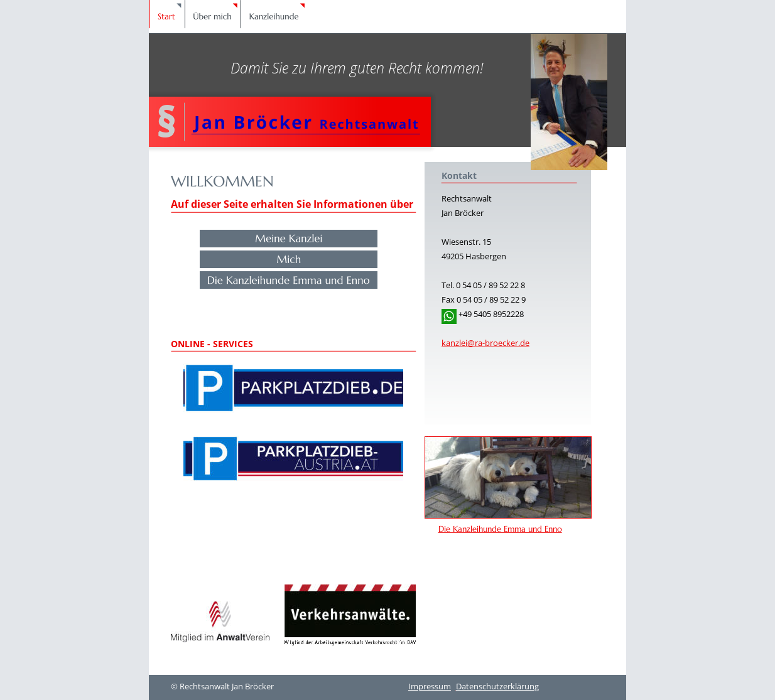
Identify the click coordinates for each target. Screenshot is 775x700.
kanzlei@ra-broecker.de (485, 343)
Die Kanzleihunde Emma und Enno (500, 529)
